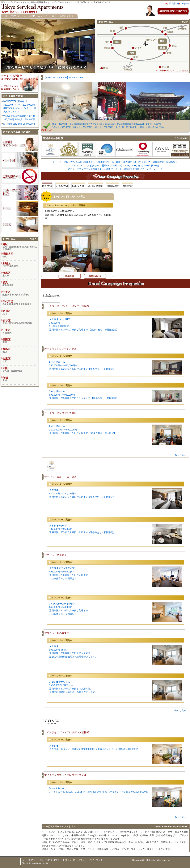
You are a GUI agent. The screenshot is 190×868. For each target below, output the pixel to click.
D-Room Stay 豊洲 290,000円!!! (19, 124)
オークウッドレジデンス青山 (69, 197)
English (185, 3)
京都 (20, 379)
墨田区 (20, 341)
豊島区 (20, 350)
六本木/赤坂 (62, 186)
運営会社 (57, 860)
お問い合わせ (66, 16)
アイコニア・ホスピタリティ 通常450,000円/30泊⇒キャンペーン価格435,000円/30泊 (115, 166)
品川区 (20, 312)
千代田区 (20, 303)
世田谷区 (20, 255)
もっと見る (180, 455)
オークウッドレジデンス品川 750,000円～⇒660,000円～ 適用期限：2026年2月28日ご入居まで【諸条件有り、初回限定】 (115, 162)
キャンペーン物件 (47, 16)
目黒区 (20, 274)
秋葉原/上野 (113, 186)
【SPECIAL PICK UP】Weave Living (64, 77)
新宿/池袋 (127, 186)
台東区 (20, 360)
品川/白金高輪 (95, 186)
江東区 (20, 331)
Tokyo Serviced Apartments (35, 863)
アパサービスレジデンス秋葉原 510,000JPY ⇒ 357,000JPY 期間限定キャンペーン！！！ (115, 169)
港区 (20, 247)
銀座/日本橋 (78, 186)
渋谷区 (20, 322)
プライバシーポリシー (76, 860)
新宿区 (20, 264)
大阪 (20, 369)
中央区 (20, 293)
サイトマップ (96, 860)
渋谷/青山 (47, 186)
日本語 (172, 3)
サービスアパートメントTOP (20, 16)
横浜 (20, 284)
